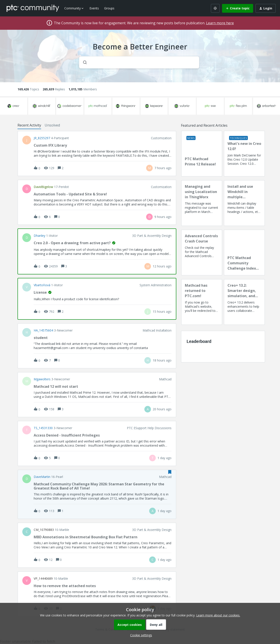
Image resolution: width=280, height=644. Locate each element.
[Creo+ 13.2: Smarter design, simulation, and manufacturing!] (244, 302)
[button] (140, 635)
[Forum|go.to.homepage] (33, 8)
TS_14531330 (43, 428)
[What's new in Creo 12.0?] (244, 154)
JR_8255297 (42, 138)
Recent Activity (29, 125)
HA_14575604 (43, 330)
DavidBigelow (43, 187)
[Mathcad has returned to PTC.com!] (202, 302)
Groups (109, 8)
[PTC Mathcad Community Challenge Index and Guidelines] (244, 253)
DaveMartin (42, 477)
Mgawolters (42, 379)
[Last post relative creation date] (163, 168)
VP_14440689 (43, 579)
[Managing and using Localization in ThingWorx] (202, 203)
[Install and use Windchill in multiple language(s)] (244, 203)
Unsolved (52, 125)
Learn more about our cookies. (218, 615)
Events (94, 8)
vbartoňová (42, 285)
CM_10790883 (44, 530)
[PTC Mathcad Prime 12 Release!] (202, 154)
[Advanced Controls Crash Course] (202, 253)
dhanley (39, 236)
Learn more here (220, 23)
